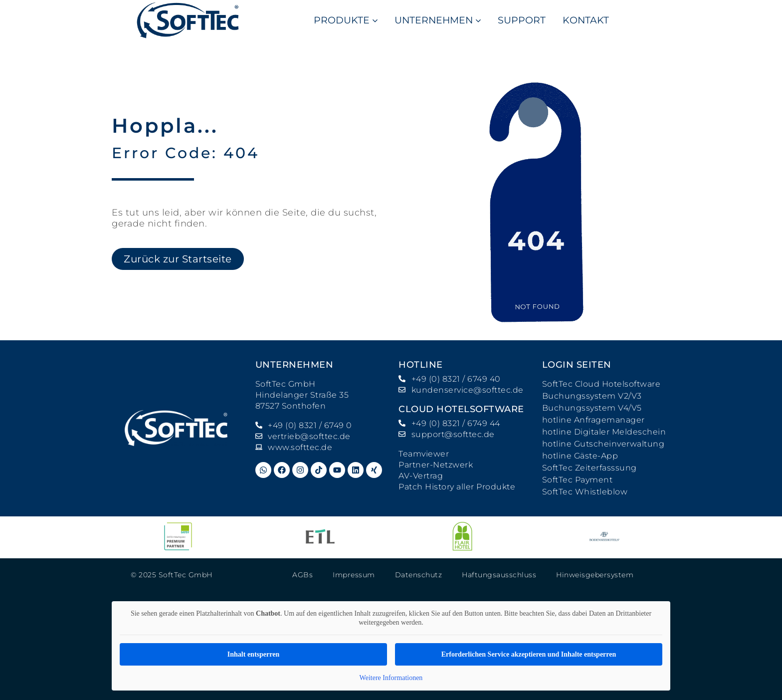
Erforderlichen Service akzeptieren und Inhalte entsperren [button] (529, 654)
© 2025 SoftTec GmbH (172, 575)
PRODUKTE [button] (346, 20)
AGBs (302, 575)
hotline (421, 365)
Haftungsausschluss (499, 575)
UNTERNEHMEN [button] (438, 20)
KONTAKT (586, 20)
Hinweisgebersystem (595, 575)
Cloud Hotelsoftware (461, 409)
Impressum (354, 575)
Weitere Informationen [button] (391, 678)
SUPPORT (522, 20)
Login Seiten (577, 365)
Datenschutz (419, 575)
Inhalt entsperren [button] (253, 654)
